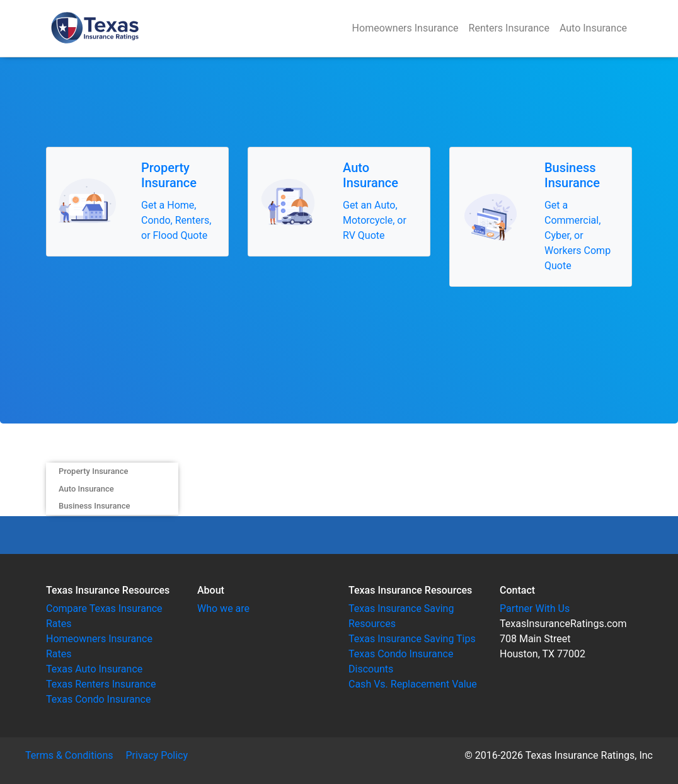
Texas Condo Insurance (98, 699)
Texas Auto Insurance (94, 669)
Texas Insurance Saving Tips (412, 639)
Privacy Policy (157, 755)
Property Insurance (93, 471)
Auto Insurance (593, 28)
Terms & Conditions (69, 755)
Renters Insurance (509, 28)
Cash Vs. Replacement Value (413, 684)
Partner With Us (535, 608)
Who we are (223, 608)
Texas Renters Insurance (101, 684)
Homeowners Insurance (405, 28)
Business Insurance (94, 506)
